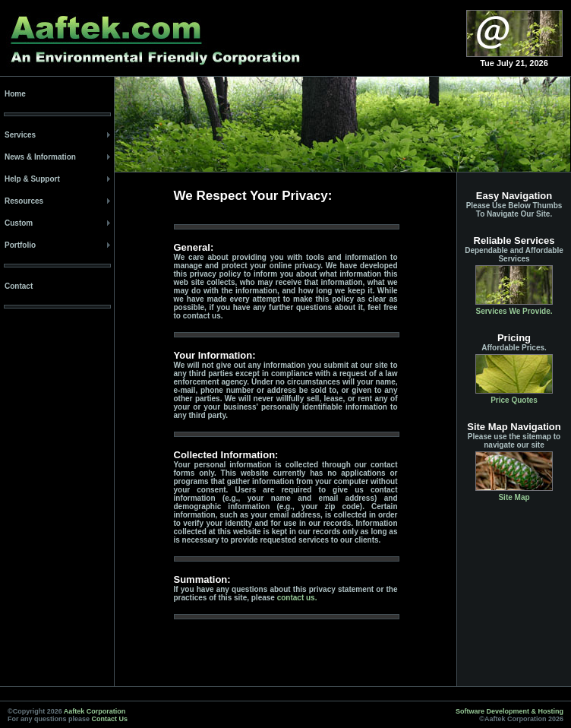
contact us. (297, 598)
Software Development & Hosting (509, 711)
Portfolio (20, 245)
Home (15, 94)
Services (20, 135)
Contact (19, 286)
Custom (19, 223)
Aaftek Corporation (95, 711)
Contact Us (110, 719)
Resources (24, 201)
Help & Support (32, 179)
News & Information (40, 157)
